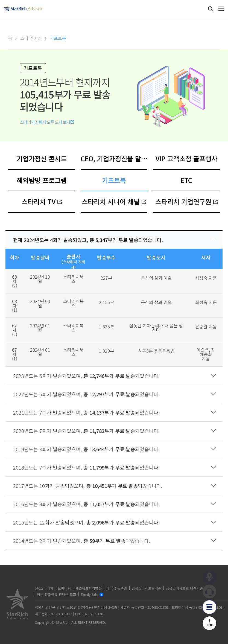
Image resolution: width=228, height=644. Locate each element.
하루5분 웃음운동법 (156, 351)
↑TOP (210, 623)
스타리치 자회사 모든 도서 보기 (47, 122)
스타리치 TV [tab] (42, 201)
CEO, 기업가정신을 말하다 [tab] (114, 158)
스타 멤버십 (31, 38)
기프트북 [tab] (114, 180)
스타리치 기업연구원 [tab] (186, 201)
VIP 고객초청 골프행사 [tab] (186, 158)
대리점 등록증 (117, 588)
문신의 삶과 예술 (156, 278)
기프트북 (58, 38)
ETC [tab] (186, 180)
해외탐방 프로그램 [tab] (42, 180)
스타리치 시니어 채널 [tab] (114, 201)
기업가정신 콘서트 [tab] (42, 158)
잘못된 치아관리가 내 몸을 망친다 (156, 328)
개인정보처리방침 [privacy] (89, 588)
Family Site (90, 594)
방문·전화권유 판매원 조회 (57, 594)
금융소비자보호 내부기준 (185, 588)
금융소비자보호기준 (147, 588)
